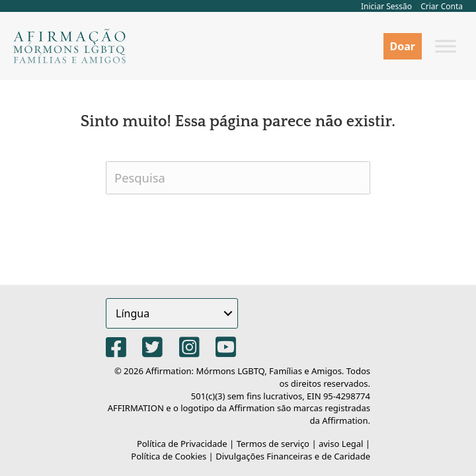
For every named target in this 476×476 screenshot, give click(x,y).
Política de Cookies (169, 456)
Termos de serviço (273, 444)
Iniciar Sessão (386, 6)
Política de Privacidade (182, 444)
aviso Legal (341, 444)
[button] (228, 313)
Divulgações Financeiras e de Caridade (293, 456)
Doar (403, 46)
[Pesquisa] (238, 178)
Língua (133, 313)
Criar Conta (442, 6)
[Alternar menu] (446, 46)
